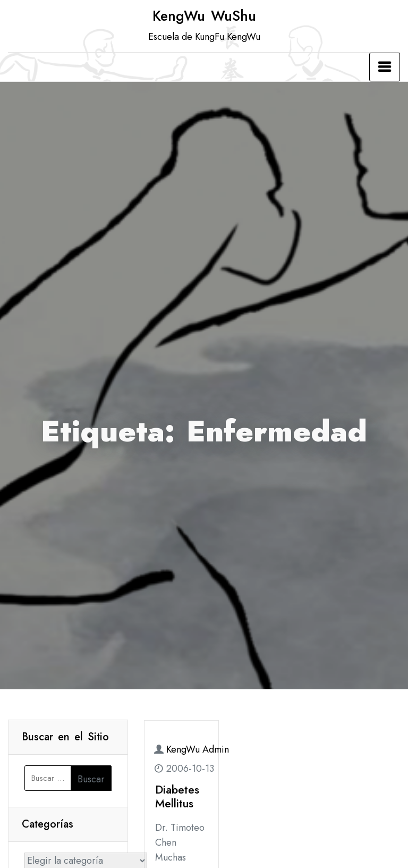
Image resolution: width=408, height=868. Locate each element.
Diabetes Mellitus (177, 796)
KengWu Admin (198, 749)
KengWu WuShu (204, 16)
